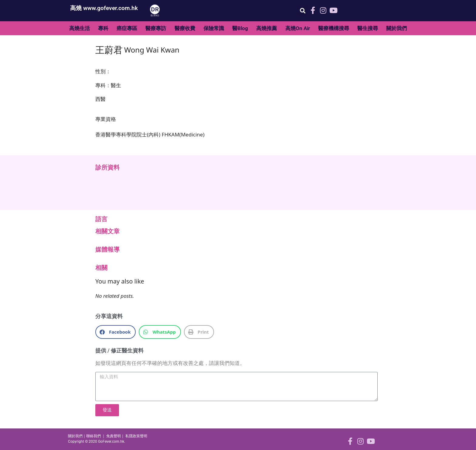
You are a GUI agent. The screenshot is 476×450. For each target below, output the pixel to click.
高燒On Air (298, 28)
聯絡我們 (93, 436)
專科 (103, 28)
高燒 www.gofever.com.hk (104, 8)
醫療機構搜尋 (334, 28)
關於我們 (396, 28)
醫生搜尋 (368, 28)
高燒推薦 (267, 28)
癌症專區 (127, 28)
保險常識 (214, 28)
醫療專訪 (156, 28)
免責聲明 (114, 436)
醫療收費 (185, 28)
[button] (303, 11)
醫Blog (240, 28)
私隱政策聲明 (136, 436)
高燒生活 (80, 28)
